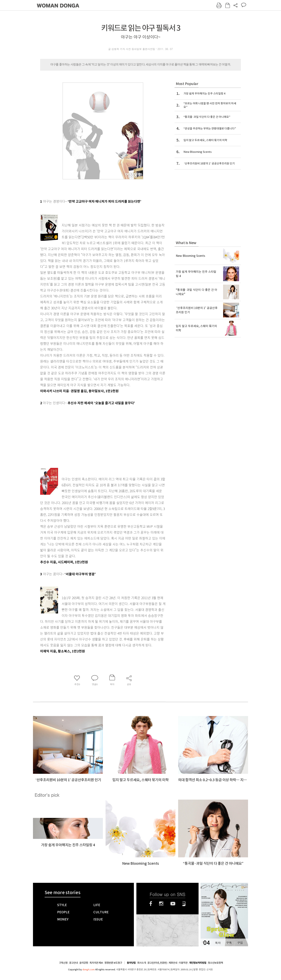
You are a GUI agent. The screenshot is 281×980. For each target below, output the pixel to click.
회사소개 (142, 963)
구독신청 (63, 963)
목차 (218, 943)
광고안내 (73, 963)
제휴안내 (173, 963)
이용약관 (183, 963)
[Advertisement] (94, 434)
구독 (229, 943)
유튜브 (173, 904)
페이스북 (151, 904)
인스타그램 (161, 904)
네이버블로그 (184, 904)
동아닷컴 (131, 963)
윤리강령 (84, 963)
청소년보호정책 (215, 963)
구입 (240, 943)
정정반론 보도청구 (113, 963)
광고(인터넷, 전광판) (157, 963)
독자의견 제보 (96, 963)
